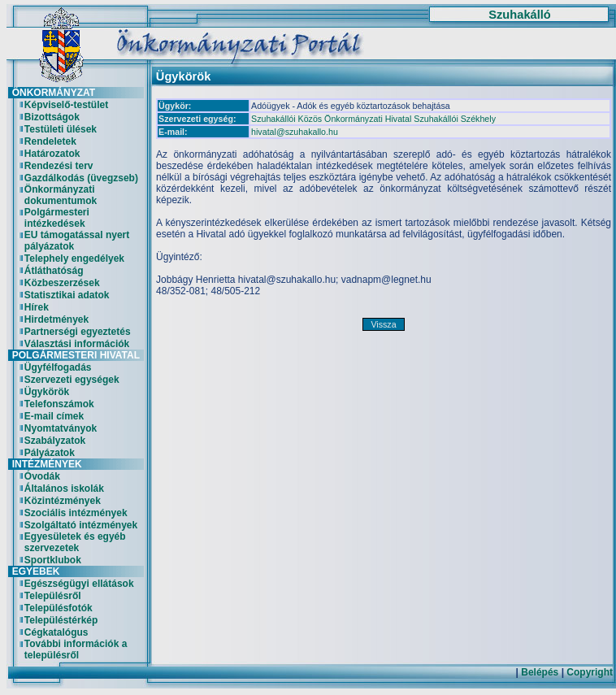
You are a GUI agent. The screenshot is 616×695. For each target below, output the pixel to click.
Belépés (540, 672)
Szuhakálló (520, 15)
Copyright (590, 672)
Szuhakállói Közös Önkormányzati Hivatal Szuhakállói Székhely (373, 119)
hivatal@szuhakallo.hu (295, 132)
